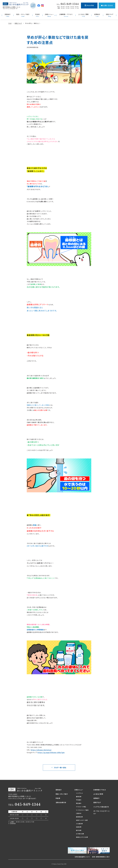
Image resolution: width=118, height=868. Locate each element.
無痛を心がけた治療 (82, 837)
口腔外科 (79, 813)
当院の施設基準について (82, 857)
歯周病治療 (79, 817)
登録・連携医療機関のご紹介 (101, 857)
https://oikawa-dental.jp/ (41, 750)
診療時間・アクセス (100, 790)
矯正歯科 (79, 803)
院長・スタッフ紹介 (62, 794)
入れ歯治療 (79, 824)
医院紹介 (59, 790)
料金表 (58, 798)
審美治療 (79, 797)
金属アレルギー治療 (82, 820)
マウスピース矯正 (81, 807)
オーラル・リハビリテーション (102, 812)
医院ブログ (97, 802)
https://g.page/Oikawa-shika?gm (51, 752)
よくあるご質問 (98, 794)
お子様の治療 (80, 834)
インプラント (80, 793)
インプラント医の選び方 (101, 807)
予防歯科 (79, 800)
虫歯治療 (79, 827)
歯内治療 (79, 830)
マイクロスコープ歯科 (82, 810)
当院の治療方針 (61, 802)
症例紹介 (97, 798)
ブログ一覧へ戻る (60, 768)
